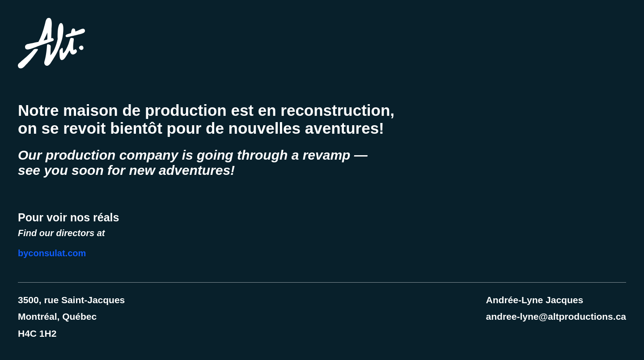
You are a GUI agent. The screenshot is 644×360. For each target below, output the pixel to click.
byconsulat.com (52, 253)
